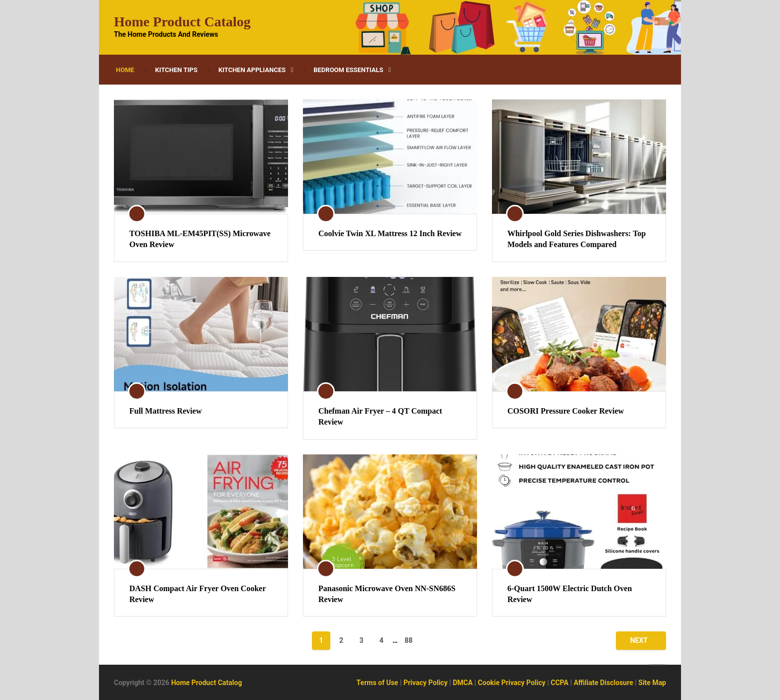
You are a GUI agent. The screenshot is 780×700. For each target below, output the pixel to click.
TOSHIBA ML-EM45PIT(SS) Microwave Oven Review (200, 239)
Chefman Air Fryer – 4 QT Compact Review (380, 416)
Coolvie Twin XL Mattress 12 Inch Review (390, 233)
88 (408, 640)
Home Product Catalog (182, 22)
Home (125, 70)
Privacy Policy (426, 683)
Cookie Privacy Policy (512, 683)
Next (639, 640)
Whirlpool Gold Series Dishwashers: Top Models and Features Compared (577, 239)
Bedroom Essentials (348, 70)
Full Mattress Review (165, 411)
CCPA (560, 683)
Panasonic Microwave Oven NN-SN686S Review (387, 594)
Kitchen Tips (176, 70)
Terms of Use (378, 683)
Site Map (652, 683)
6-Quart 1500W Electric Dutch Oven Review (570, 594)
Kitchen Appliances (252, 70)
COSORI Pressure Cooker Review (566, 411)
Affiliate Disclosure (603, 683)
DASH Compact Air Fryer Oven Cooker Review (197, 594)
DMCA (463, 683)
